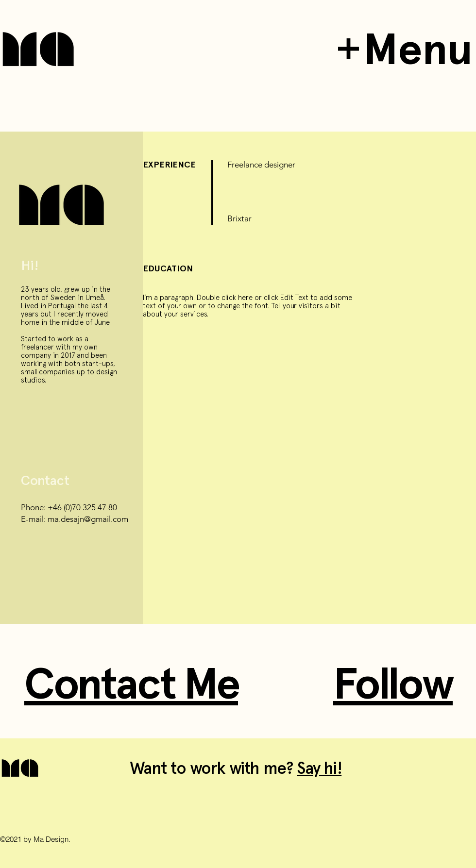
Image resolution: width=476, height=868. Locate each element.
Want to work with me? (213, 768)
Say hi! (319, 768)
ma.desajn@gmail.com (88, 519)
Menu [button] (418, 49)
